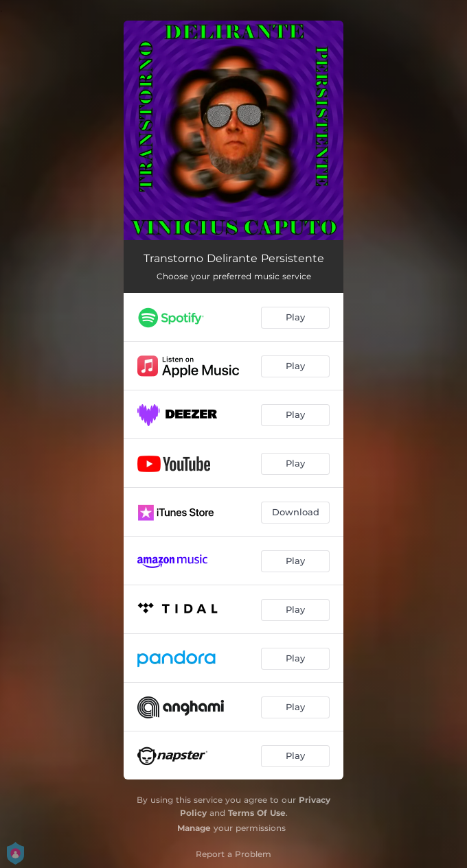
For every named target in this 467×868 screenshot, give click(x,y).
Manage (194, 828)
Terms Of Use (257, 813)
